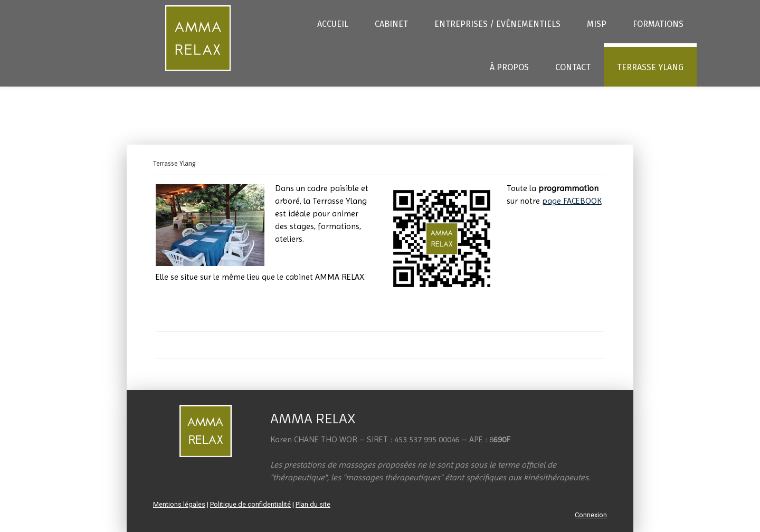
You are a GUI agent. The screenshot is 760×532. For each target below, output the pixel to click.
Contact (573, 67)
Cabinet (391, 24)
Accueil (333, 24)
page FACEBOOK (572, 201)
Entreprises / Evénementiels (497, 24)
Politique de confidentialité (250, 504)
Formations (658, 24)
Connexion (591, 515)
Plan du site (313, 504)
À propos (509, 67)
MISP (597, 24)
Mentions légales (179, 504)
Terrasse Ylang (650, 67)
